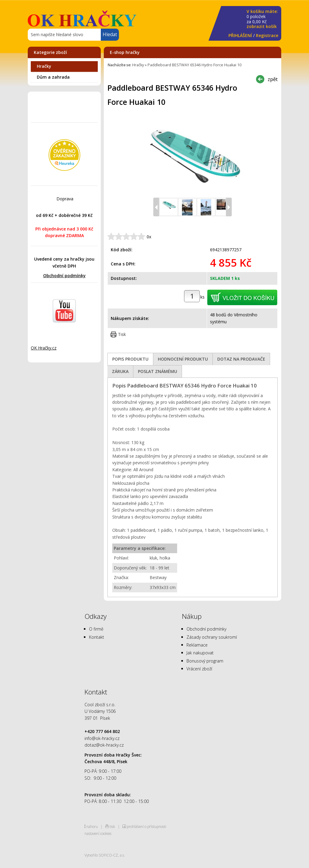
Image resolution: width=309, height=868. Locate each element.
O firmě (96, 629)
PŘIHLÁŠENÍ (240, 35)
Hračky (44, 66)
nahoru (92, 826)
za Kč (262, 19)
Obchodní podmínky (64, 276)
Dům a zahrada (53, 77)
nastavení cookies (98, 833)
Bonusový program (205, 661)
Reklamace (197, 645)
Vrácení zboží (199, 669)
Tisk (122, 334)
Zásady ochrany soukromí (212, 637)
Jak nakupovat (200, 653)
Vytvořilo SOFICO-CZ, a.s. (105, 855)
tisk (112, 826)
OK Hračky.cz (44, 348)
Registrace (267, 35)
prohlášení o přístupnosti (147, 826)
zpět (273, 79)
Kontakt (97, 637)
